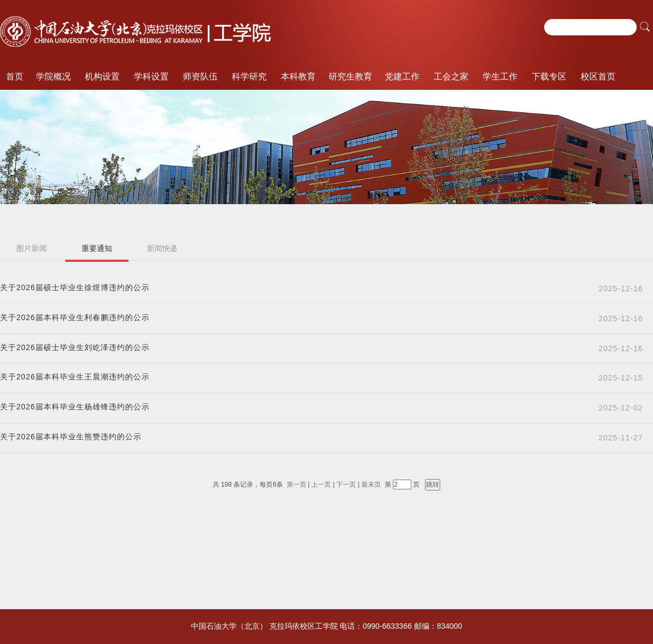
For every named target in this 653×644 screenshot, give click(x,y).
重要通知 (97, 248)
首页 (15, 76)
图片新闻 (32, 248)
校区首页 (598, 76)
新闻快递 (162, 248)
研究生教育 (350, 76)
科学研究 (249, 76)
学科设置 (151, 76)
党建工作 (402, 76)
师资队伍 (200, 76)
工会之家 (451, 76)
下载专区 (549, 76)
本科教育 (298, 76)
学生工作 (500, 76)
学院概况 (53, 76)
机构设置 (102, 76)
